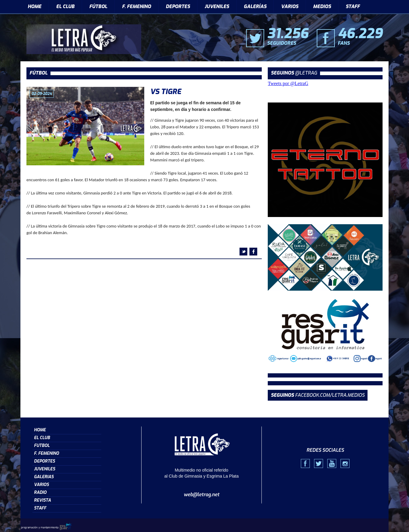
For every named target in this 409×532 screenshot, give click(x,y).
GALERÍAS (255, 6)
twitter (243, 252)
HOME (35, 6)
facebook (253, 252)
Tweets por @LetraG (288, 83)
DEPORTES (178, 6)
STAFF (353, 6)
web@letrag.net (201, 495)
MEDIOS (322, 6)
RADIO (40, 492)
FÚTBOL (98, 6)
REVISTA (42, 500)
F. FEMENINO (137, 6)
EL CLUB (65, 6)
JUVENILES (217, 6)
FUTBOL (42, 446)
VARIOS (290, 6)
